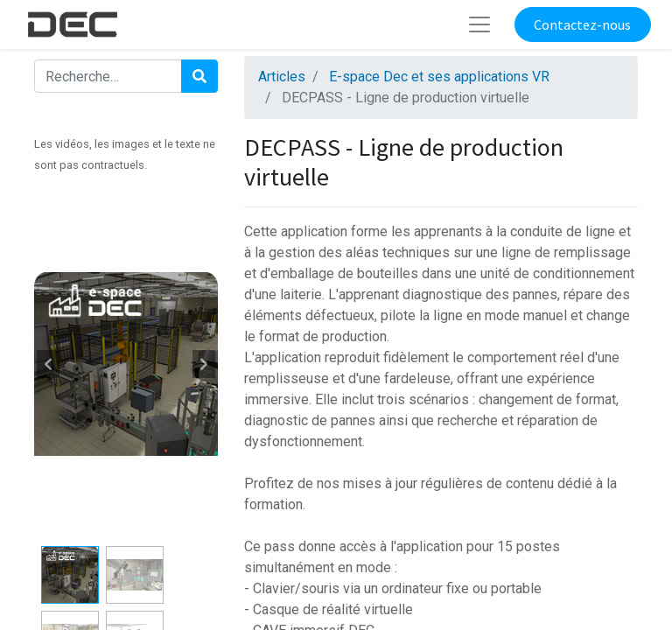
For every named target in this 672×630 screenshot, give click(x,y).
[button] (48, 364)
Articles (282, 77)
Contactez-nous (582, 24)
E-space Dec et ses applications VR (439, 77)
